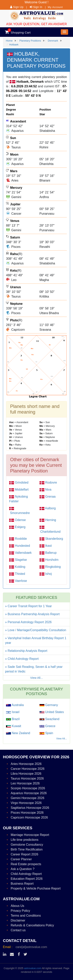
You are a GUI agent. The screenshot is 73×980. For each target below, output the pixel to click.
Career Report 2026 (24, 854)
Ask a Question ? (23, 869)
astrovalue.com (33, 968)
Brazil (15, 719)
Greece (50, 726)
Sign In (38, 7)
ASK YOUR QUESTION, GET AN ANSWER (36, 24)
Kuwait (16, 726)
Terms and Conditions (26, 916)
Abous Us (17, 906)
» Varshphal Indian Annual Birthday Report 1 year (36, 640)
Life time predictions (25, 840)
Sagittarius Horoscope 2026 (30, 808)
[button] (64, 32)
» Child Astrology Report (22, 659)
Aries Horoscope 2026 (26, 764)
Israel (15, 712)
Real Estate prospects (26, 864)
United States (54, 712)
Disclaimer (18, 920)
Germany (51, 705)
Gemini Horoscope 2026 (28, 798)
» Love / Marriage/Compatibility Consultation (36, 630)
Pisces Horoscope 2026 (27, 813)
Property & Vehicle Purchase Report (36, 888)
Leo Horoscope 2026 (25, 783)
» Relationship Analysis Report (26, 651)
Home (9, 41)
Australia (17, 705)
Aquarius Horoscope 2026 (29, 793)
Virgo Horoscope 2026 (26, 803)
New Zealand (21, 733)
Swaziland (52, 719)
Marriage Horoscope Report (30, 835)
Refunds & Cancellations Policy (32, 925)
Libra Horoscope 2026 (26, 774)
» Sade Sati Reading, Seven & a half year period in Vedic (34, 669)
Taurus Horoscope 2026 (27, 778)
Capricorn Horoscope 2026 (29, 817)
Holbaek (14, 45)
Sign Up (18, 7)
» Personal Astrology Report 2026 (28, 622)
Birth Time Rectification (27, 849)
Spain (49, 733)
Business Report (22, 884)
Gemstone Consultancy (27, 845)
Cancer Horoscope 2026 (28, 769)
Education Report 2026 (27, 879)
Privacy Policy (20, 911)
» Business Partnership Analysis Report (32, 614)
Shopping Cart (21, 32)
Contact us (18, 930)
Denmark (53, 41)
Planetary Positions (30, 41)
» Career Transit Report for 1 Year (28, 606)
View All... (36, 678)
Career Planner (21, 859)
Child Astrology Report (26, 874)
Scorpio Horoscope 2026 (28, 788)
